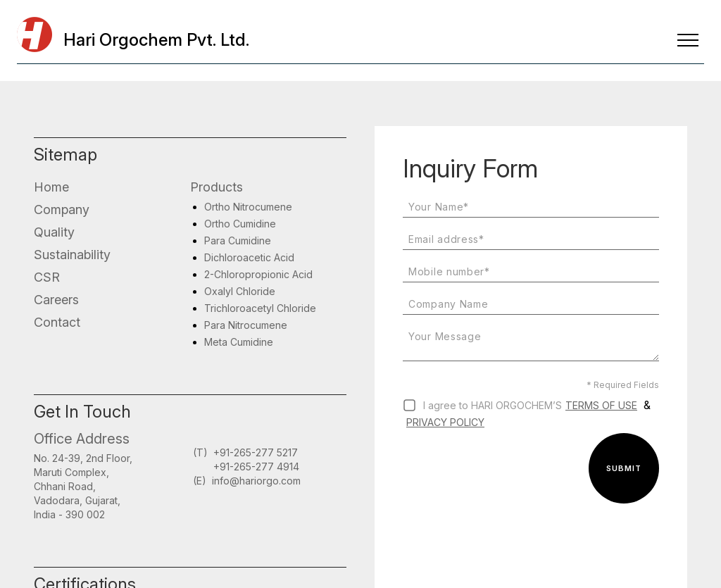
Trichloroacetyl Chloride (260, 308)
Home (51, 187)
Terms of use (601, 405)
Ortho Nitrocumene (248, 207)
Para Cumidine (238, 240)
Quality (54, 232)
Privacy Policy (445, 422)
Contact (57, 322)
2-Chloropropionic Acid (258, 274)
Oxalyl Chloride (240, 291)
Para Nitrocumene (246, 325)
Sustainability (72, 255)
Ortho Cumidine (240, 224)
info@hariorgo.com (256, 481)
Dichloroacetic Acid (249, 257)
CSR (47, 277)
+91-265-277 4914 (256, 467)
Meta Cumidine (239, 342)
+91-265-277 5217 (256, 452)
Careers (56, 300)
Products (217, 187)
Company (62, 209)
